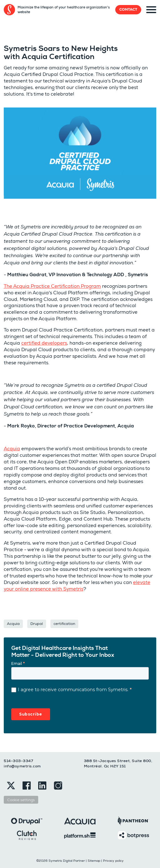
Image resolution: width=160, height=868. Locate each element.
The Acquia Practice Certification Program (52, 286)
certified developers (44, 343)
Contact (128, 10)
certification (64, 624)
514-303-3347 (18, 761)
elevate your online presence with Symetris (77, 586)
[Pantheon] (133, 820)
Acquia (12, 449)
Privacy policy (113, 861)
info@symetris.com (22, 766)
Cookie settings (21, 800)
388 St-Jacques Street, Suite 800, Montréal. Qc (118, 763)
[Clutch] (27, 835)
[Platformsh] (80, 835)
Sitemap (94, 861)
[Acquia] (80, 821)
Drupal (37, 624)
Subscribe (31, 714)
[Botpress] (133, 835)
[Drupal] (27, 821)
